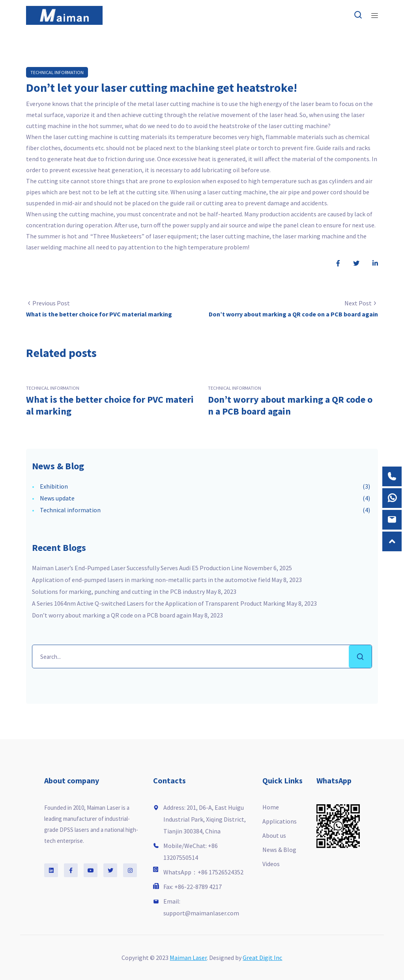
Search (360, 656)
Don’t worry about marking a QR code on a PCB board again (290, 405)
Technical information (57, 72)
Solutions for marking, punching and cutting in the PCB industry (118, 591)
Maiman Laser (188, 958)
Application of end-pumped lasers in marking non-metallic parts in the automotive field (151, 580)
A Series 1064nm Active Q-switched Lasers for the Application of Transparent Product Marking (159, 603)
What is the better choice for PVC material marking (110, 405)
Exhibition (54, 486)
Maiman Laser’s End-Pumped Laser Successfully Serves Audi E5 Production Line (137, 568)
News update (57, 498)
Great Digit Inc (262, 958)
